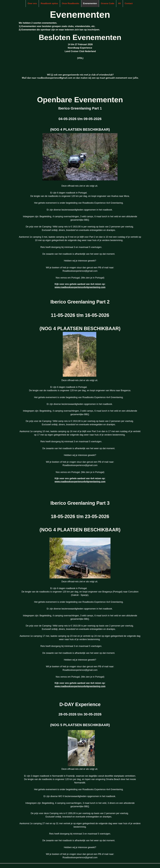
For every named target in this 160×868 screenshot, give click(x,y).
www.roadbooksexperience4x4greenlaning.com (80, 287)
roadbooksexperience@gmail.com (55, 78)
